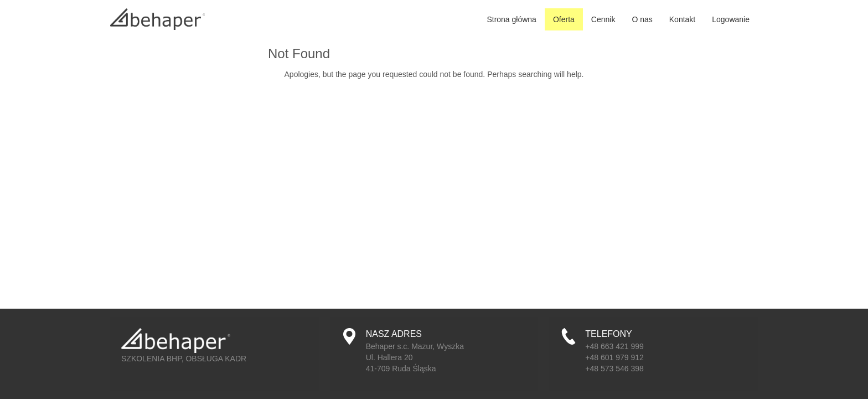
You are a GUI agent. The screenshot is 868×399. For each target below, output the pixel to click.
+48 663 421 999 (614, 346)
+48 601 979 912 (614, 357)
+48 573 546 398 (614, 369)
